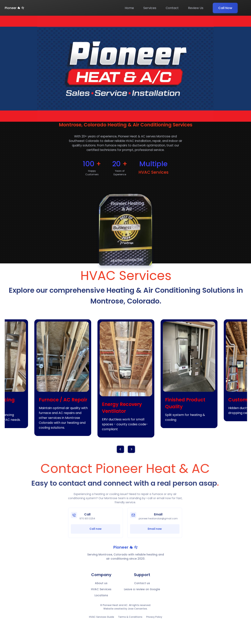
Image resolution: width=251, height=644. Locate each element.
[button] (131, 451)
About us (101, 585)
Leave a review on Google (142, 592)
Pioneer (15, 8)
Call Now (225, 8)
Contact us (142, 585)
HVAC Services (101, 592)
